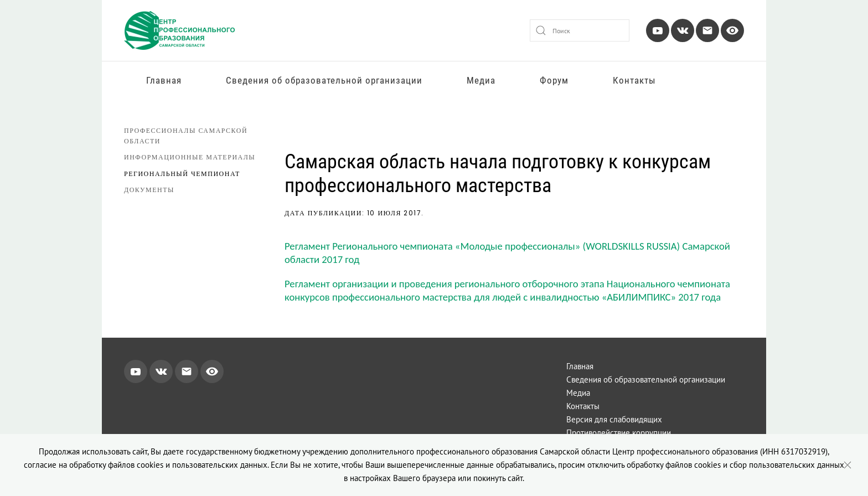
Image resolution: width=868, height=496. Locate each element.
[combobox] (580, 30)
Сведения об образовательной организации (324, 80)
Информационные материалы (190, 157)
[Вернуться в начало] (179, 30)
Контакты (634, 80)
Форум (554, 80)
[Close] (848, 465)
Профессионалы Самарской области (186, 136)
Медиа (481, 80)
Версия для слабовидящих (614, 419)
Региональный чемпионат (182, 174)
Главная (164, 80)
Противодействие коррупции (619, 433)
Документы (149, 190)
